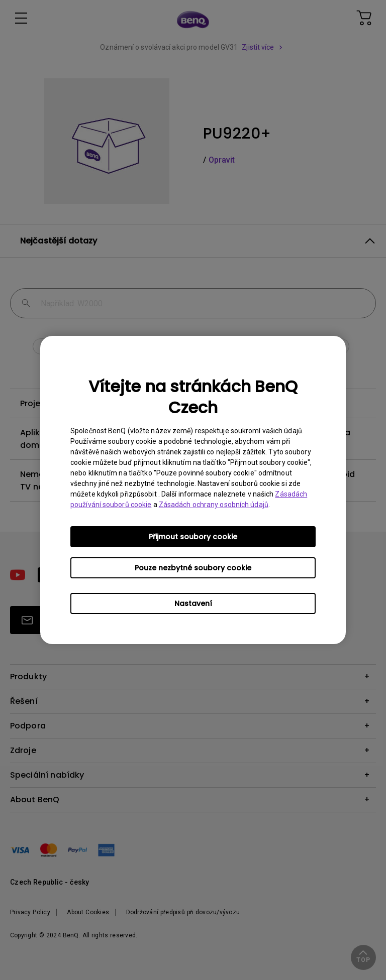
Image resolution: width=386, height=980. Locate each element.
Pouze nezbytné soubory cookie (193, 568)
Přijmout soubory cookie (193, 537)
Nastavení (193, 603)
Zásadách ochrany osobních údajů (214, 505)
